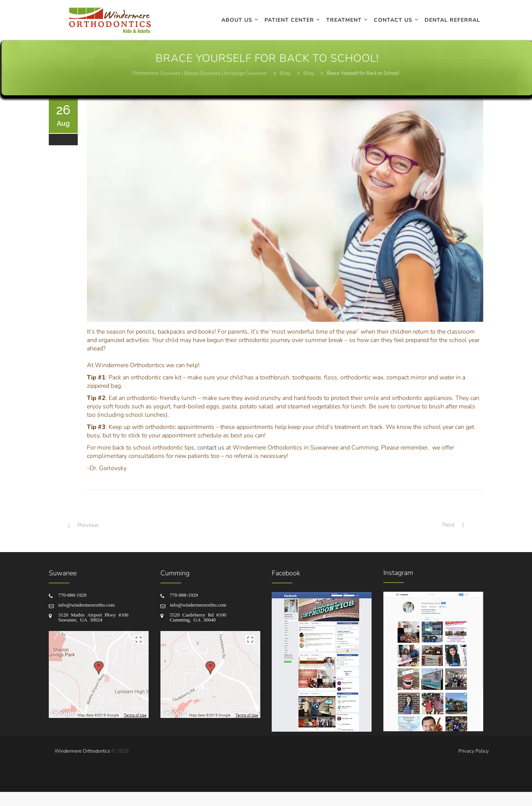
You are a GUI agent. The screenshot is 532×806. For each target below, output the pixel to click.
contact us (211, 448)
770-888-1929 (72, 595)
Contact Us (393, 20)
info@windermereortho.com (87, 604)
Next (449, 525)
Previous (88, 525)
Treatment (344, 20)
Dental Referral (452, 20)
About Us (237, 20)
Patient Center (289, 20)
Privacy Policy (474, 751)
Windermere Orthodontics (82, 751)
